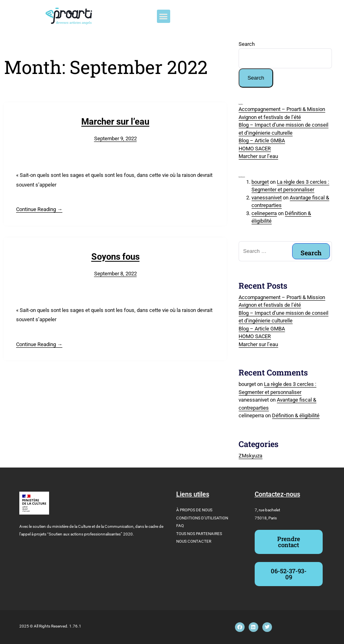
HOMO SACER (255, 149)
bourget (260, 182)
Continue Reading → (39, 209)
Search (247, 44)
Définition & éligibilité (296, 415)
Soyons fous (115, 257)
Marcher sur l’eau (115, 122)
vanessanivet (267, 198)
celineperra (264, 213)
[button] (164, 16)
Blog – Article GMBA (262, 140)
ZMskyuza (250, 456)
